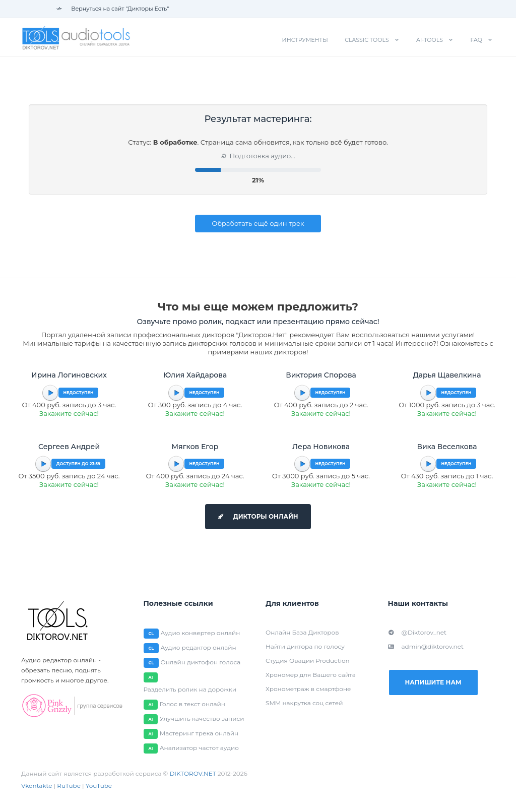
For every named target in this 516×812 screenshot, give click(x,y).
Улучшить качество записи (202, 719)
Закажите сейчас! (69, 413)
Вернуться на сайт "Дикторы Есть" (113, 9)
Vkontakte (37, 786)
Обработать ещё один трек (258, 223)
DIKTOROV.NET (192, 773)
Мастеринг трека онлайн (199, 733)
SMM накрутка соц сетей (304, 703)
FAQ (476, 40)
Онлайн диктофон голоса (201, 662)
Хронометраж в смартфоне (308, 689)
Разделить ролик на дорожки (190, 689)
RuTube (69, 786)
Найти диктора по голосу (305, 646)
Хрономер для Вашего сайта (311, 675)
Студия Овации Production (308, 661)
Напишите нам (433, 682)
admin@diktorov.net (426, 646)
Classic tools (367, 40)
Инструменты (305, 40)
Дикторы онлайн (258, 516)
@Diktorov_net (417, 632)
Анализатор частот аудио (199, 748)
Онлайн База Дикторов (302, 632)
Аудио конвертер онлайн (201, 633)
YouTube (99, 786)
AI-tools (430, 40)
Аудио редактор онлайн (199, 647)
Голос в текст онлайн (192, 704)
